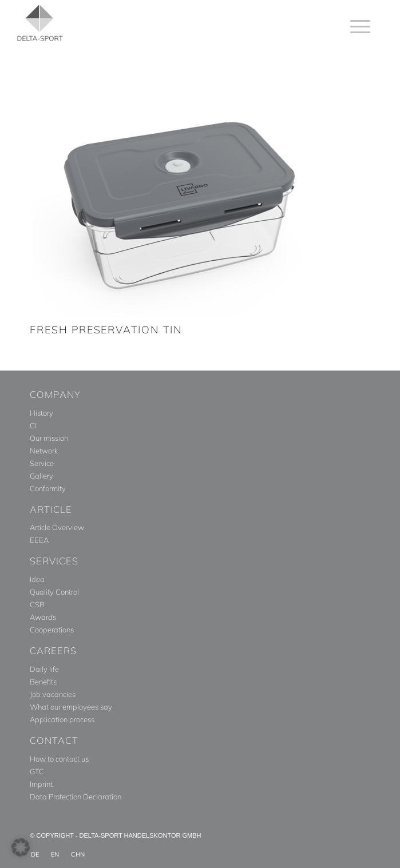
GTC (37, 771)
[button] (21, 847)
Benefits (43, 682)
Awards (43, 617)
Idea (37, 579)
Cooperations (52, 630)
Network (44, 451)
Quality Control (54, 592)
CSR (37, 604)
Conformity (48, 488)
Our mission (49, 438)
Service (42, 463)
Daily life (44, 669)
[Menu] (355, 26)
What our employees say (71, 707)
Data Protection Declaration (76, 797)
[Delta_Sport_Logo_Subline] (148, 23)
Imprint (41, 784)
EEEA (39, 540)
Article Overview (57, 527)
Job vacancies (53, 694)
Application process (62, 719)
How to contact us (59, 759)
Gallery (41, 476)
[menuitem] (355, 26)
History (41, 413)
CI (33, 425)
